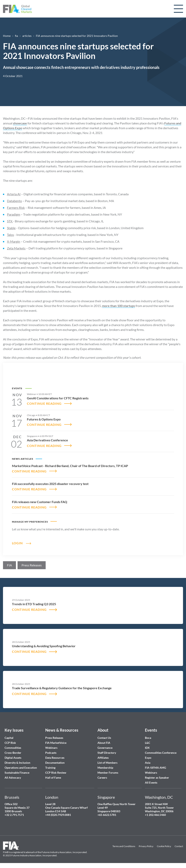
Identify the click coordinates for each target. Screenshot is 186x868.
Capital (9, 738)
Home (7, 36)
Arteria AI (14, 194)
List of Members (107, 763)
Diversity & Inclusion (17, 763)
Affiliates (103, 758)
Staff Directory (107, 753)
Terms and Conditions (124, 846)
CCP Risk (10, 743)
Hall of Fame (53, 778)
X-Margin (14, 241)
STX (10, 221)
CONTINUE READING (44, 403)
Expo (148, 758)
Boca (148, 738)
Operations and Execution (21, 768)
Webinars (51, 748)
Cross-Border (13, 753)
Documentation (55, 763)
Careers (102, 778)
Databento (14, 201)
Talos (10, 235)
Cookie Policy (164, 846)
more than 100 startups (119, 306)
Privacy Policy (146, 846)
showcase (20, 123)
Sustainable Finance (17, 773)
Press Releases (54, 738)
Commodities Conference (161, 753)
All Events (151, 782)
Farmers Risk (16, 208)
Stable (11, 228)
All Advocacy (13, 778)
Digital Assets (13, 758)
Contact (179, 846)
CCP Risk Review (56, 773)
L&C (148, 743)
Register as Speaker (157, 778)
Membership (105, 768)
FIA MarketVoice (56, 743)
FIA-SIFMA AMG (155, 768)
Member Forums (108, 773)
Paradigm (14, 214)
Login (17, 543)
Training (50, 768)
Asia (148, 763)
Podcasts (51, 753)
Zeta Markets (16, 248)
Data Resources (55, 758)
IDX (147, 748)
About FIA (104, 743)
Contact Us (104, 738)
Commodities (13, 748)
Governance (105, 748)
